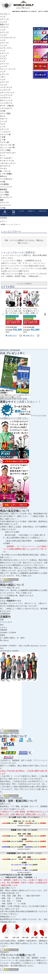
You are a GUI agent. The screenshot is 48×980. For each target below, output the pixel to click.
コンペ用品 (4, 192)
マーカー (4, 168)
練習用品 (4, 189)
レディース (4, 19)
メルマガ (21, 211)
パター (3, 77)
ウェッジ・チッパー (8, 69)
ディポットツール (7, 161)
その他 (3, 111)
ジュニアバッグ (6, 95)
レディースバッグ (7, 93)
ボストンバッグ (6, 100)
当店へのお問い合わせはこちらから (33, 646)
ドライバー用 (5, 134)
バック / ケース (6, 87)
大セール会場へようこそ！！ (40, 66)
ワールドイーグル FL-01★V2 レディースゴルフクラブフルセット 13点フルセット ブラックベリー (40, 53)
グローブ (4, 119)
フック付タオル (6, 179)
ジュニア (4, 22)
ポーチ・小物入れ (7, 106)
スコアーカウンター (8, 153)
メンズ (3, 17)
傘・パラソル (5, 171)
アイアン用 (4, 142)
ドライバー (4, 27)
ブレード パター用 (7, 145)
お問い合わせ (42, 211)
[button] (3, 314)
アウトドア (4, 203)
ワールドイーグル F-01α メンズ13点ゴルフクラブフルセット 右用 (40, 35)
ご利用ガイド (31, 211)
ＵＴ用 (3, 140)
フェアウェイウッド (8, 38)
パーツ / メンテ (6, 187)
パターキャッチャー (8, 163)
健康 (2, 200)
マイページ (5, 213)
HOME (3, 224)
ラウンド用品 (5, 113)
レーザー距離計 (6, 174)
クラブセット (5, 14)
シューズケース (6, 103)
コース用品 (4, 195)
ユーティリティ (6, 48)
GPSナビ (4, 176)
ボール (3, 116)
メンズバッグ (5, 90)
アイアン (4, 58)
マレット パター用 (7, 148)
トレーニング (5, 205)
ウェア (3, 124)
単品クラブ (4, 24)
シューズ (4, 121)
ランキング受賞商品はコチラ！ (40, 75)
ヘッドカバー (5, 132)
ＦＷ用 (3, 137)
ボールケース (5, 166)
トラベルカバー (6, 108)
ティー (3, 155)
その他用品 (4, 184)
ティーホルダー (6, 158)
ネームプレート (6, 197)
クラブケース (5, 98)
